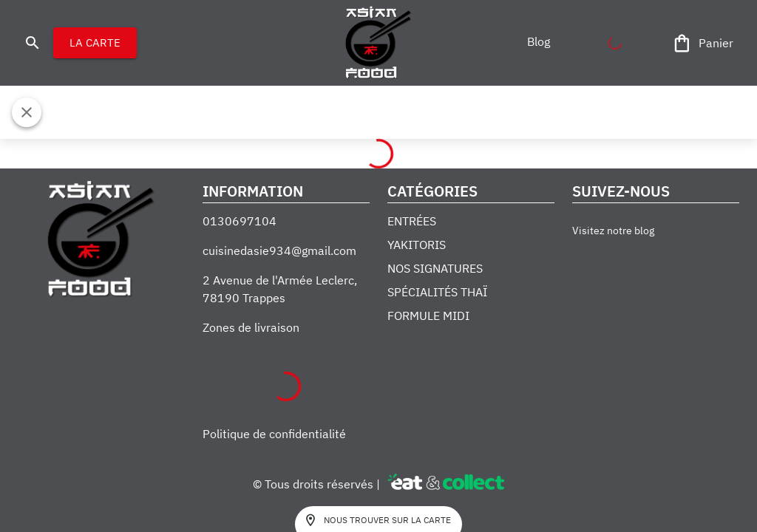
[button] (538, 41)
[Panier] (704, 43)
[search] (33, 43)
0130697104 (240, 221)
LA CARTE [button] (95, 43)
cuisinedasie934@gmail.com (279, 250)
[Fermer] (27, 112)
